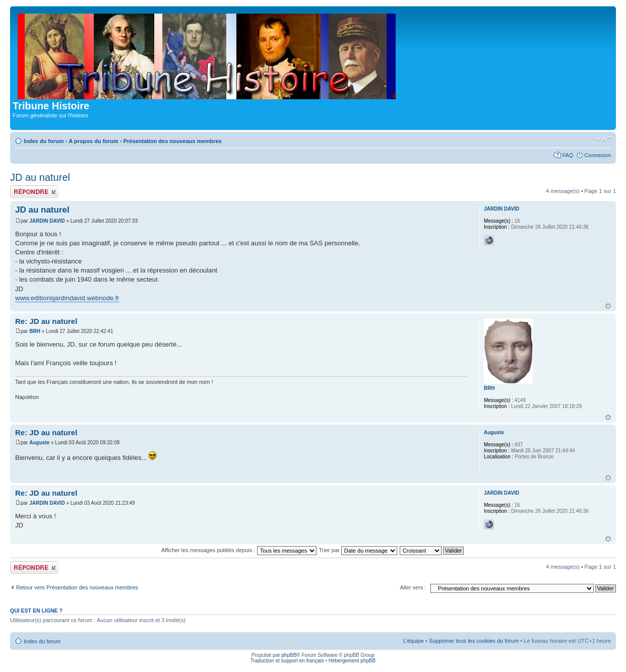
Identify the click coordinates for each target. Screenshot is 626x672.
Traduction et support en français (287, 661)
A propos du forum (93, 141)
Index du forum (44, 141)
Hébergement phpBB (352, 661)
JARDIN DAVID (47, 221)
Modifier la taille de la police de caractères (604, 139)
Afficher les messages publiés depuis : (239, 550)
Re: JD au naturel (46, 321)
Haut (608, 306)
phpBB (289, 655)
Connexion (598, 155)
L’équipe (414, 641)
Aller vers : (413, 587)
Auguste (39, 443)
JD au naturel (40, 177)
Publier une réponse (34, 192)
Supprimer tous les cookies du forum (474, 641)
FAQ (568, 155)
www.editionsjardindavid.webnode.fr (67, 298)
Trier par (358, 550)
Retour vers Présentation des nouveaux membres (77, 587)
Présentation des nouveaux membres (173, 141)
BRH (35, 331)
